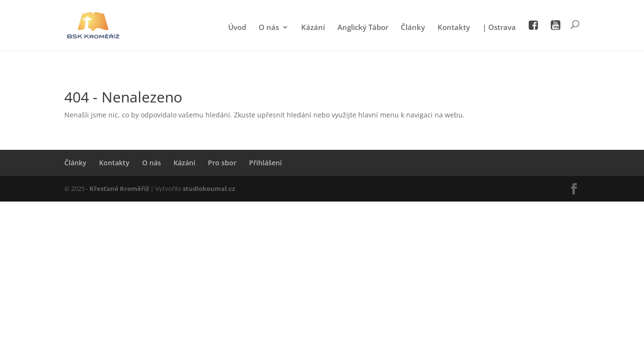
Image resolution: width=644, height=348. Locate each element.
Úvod (237, 28)
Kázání (313, 28)
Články (413, 28)
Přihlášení (265, 163)
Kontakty (454, 28)
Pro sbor (222, 163)
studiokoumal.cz (209, 188)
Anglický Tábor (363, 28)
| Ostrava (499, 28)
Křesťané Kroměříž (119, 188)
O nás (269, 28)
